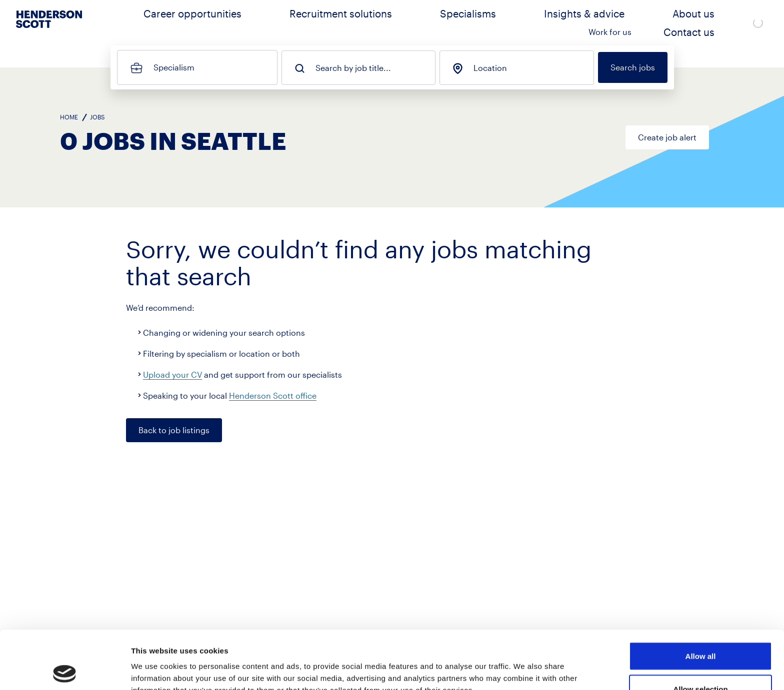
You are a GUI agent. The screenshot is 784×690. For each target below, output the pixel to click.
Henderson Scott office (273, 395)
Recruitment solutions (379, 23)
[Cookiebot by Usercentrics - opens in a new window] (65, 671)
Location (490, 68)
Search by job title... (353, 68)
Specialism (174, 67)
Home (69, 117)
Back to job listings (174, 430)
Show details (525, 664)
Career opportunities (282, 23)
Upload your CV (172, 374)
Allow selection (700, 631)
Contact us (709, 23)
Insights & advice (531, 23)
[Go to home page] (49, 30)
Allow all (701, 598)
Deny (701, 663)
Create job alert (667, 137)
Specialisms (460, 23)
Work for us (651, 23)
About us (596, 23)
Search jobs (633, 67)
